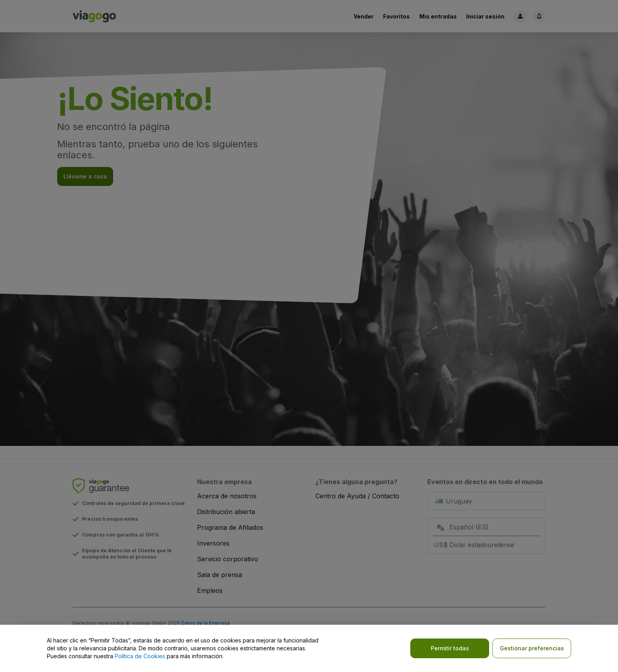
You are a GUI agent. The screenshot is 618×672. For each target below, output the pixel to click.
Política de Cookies (140, 656)
